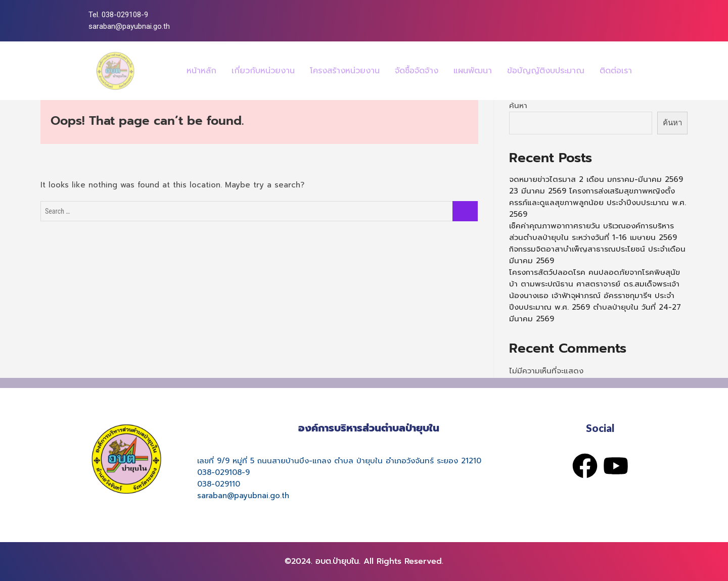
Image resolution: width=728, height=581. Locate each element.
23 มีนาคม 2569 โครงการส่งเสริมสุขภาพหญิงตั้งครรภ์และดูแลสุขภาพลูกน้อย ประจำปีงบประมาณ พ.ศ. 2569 (598, 203)
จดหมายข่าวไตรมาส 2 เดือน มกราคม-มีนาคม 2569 (596, 179)
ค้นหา (518, 106)
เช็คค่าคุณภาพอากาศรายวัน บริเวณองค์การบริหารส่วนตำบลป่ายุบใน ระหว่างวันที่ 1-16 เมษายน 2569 (593, 232)
